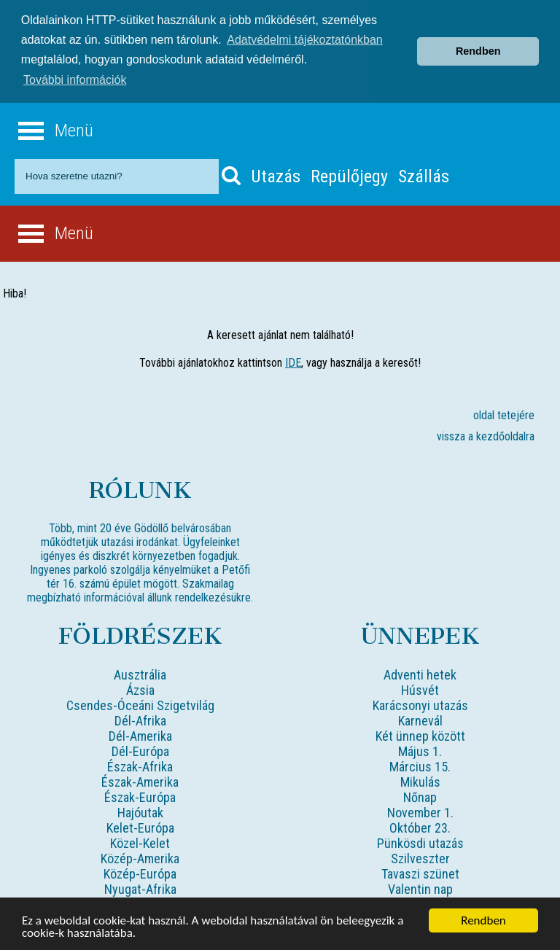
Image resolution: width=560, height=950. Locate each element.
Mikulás (420, 780)
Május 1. (420, 750)
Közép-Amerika (140, 857)
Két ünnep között (420, 735)
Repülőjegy (349, 175)
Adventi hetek (420, 673)
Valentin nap (420, 888)
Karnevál (420, 719)
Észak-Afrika (140, 765)
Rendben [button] (478, 51)
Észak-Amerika (140, 780)
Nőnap (420, 796)
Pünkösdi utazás (420, 842)
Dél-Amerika (140, 735)
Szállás (424, 175)
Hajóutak (140, 811)
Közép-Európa (140, 872)
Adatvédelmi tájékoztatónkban (304, 40)
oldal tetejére (504, 414)
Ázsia (140, 689)
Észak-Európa (140, 796)
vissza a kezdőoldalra (486, 435)
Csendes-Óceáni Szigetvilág (140, 704)
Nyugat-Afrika (140, 888)
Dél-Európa (140, 750)
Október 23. (420, 826)
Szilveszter (420, 857)
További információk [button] (75, 80)
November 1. (420, 811)
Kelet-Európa (140, 826)
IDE (293, 361)
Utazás (276, 175)
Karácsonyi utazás (420, 704)
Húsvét (420, 689)
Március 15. (420, 765)
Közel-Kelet (140, 842)
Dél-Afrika (140, 719)
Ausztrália (140, 673)
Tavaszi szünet (420, 872)
